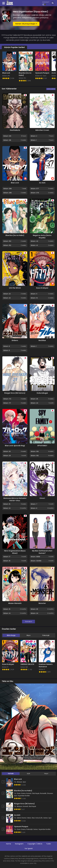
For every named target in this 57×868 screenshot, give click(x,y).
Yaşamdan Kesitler (24, 796)
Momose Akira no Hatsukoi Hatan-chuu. (15, 499)
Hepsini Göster (51, 89)
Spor (24, 782)
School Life (39, 818)
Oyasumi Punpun (21, 827)
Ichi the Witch (15, 288)
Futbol (29, 818)
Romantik (43, 793)
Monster (42, 603)
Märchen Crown (42, 130)
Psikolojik (46, 635)
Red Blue (42, 340)
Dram (19, 793)
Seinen (46, 818)
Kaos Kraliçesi (42, 288)
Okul (33, 818)
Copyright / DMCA (35, 844)
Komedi (29, 793)
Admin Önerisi (22, 818)
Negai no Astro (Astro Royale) (42, 237)
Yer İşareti (29, 848)
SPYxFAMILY (42, 446)
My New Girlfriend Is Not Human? (42, 552)
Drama (23, 793)
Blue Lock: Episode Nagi (15, 446)
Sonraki (29, 622)
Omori (42, 498)
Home (9, 844)
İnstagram (19, 844)
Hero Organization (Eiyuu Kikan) (15, 552)
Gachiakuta (15, 130)
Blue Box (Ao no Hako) (15, 235)
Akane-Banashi (15, 603)
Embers (15, 340)
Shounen (50, 793)
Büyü (28, 635)
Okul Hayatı (36, 793)
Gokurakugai (42, 393)
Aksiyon (20, 782)
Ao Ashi (42, 183)
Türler (49, 844)
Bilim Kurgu (11, 635)
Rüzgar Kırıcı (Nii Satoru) (15, 393)
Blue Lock (15, 183)
